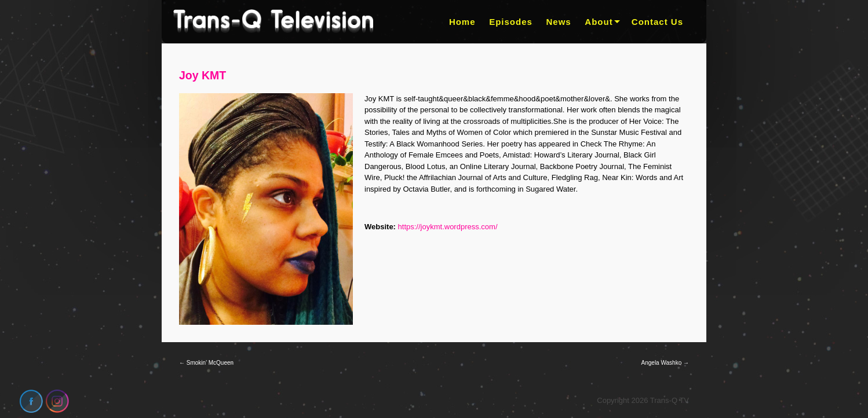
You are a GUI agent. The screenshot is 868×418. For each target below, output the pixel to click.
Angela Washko (665, 363)
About (599, 22)
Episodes (511, 22)
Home (462, 22)
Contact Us (657, 22)
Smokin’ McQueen (206, 363)
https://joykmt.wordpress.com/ (448, 227)
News (559, 22)
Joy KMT (203, 75)
